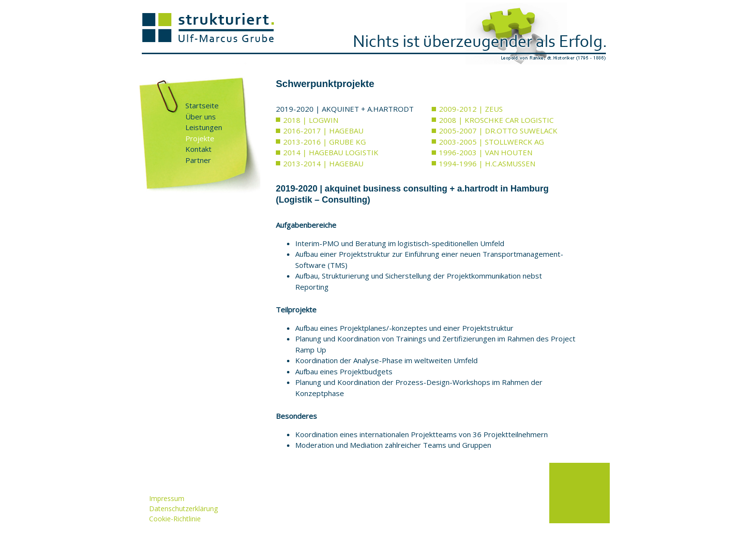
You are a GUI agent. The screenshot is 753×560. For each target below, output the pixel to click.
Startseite (202, 105)
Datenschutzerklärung (183, 508)
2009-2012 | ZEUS (471, 109)
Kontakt (198, 149)
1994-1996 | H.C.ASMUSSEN (487, 163)
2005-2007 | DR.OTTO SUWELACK (498, 131)
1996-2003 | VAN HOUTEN (486, 152)
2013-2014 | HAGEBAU (323, 163)
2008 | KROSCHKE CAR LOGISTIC (496, 120)
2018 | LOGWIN (311, 120)
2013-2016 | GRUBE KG (324, 142)
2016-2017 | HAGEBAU (323, 131)
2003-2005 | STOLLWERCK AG (491, 142)
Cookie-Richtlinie (175, 519)
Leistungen (204, 127)
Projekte (200, 138)
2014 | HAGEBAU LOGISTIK (331, 152)
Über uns (201, 117)
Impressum (167, 498)
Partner (198, 160)
